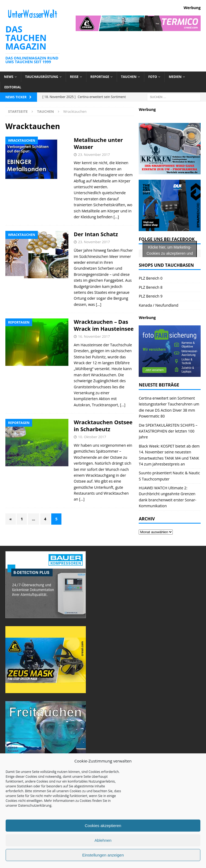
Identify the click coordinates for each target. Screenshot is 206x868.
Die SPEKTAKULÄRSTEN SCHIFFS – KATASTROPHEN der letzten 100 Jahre (168, 431)
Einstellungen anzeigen (103, 855)
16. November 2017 (94, 336)
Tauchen (129, 77)
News (9, 77)
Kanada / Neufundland (158, 305)
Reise (74, 77)
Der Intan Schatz (96, 234)
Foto (153, 77)
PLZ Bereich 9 (150, 296)
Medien (175, 77)
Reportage (100, 77)
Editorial (13, 87)
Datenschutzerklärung (35, 805)
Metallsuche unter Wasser (98, 143)
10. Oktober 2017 (92, 437)
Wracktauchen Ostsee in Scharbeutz (103, 426)
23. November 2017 (94, 155)
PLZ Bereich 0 (150, 278)
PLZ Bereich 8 (150, 287)
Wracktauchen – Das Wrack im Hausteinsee (104, 325)
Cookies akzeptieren (103, 826)
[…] (116, 217)
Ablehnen (103, 840)
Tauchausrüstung (42, 77)
